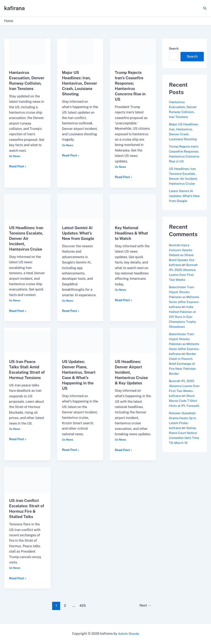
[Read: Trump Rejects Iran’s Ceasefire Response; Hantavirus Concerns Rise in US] (133, 52)
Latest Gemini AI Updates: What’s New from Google (79, 233)
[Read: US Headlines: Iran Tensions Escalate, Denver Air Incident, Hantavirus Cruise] (27, 207)
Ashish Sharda (128, 634)
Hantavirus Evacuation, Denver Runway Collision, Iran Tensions (24, 83)
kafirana (14, 8)
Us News (15, 161)
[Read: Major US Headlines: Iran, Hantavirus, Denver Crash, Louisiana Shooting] (80, 52)
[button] (205, 8)
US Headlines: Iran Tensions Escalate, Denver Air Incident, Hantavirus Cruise (27, 238)
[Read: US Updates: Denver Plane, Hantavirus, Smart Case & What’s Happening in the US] (80, 341)
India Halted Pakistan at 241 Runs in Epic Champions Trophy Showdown (183, 322)
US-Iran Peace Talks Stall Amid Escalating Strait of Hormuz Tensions (25, 372)
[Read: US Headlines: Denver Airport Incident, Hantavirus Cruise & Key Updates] (133, 341)
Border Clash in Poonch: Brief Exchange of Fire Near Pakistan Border (183, 374)
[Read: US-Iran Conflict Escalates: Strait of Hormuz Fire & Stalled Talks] (27, 480)
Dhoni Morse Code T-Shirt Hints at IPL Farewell (183, 416)
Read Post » (18, 171)
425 (82, 605)
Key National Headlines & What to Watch (132, 233)
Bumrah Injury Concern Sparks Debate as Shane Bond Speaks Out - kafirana (183, 255)
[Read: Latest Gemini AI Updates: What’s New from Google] (80, 207)
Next (145, 605)
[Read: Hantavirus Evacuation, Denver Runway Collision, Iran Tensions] (27, 52)
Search (174, 49)
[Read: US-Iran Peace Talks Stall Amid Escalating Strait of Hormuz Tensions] (27, 341)
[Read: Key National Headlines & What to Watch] (133, 207)
